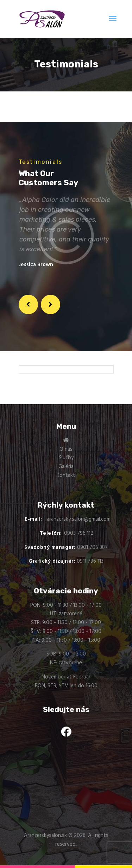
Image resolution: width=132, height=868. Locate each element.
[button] (29, 305)
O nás (66, 449)
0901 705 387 (92, 547)
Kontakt (66, 475)
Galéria (66, 467)
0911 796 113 (90, 561)
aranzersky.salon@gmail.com (79, 519)
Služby (66, 458)
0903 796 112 (79, 533)
